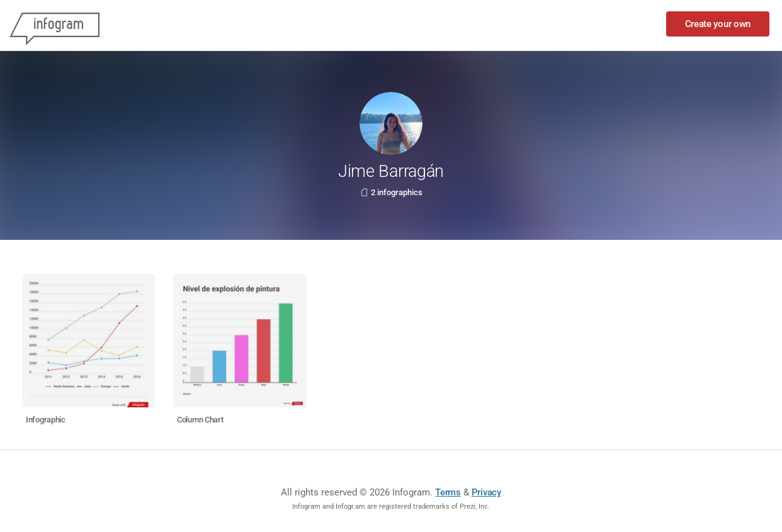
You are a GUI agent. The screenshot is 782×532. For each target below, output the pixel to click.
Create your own (718, 24)
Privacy (486, 492)
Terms (448, 492)
